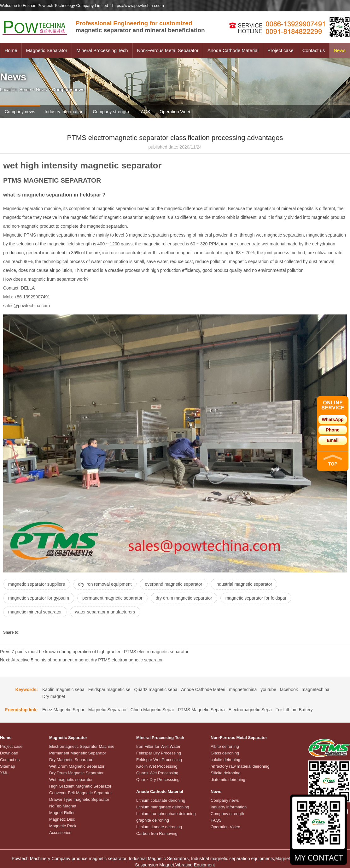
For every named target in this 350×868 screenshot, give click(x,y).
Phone (333, 430)
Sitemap (8, 766)
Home (11, 50)
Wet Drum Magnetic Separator (77, 766)
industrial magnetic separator (244, 584)
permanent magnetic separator (112, 598)
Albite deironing (225, 746)
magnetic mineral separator (35, 612)
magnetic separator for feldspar (256, 598)
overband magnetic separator (173, 584)
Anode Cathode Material (233, 50)
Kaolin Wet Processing (157, 766)
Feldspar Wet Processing (159, 760)
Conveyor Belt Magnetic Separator (81, 793)
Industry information (64, 112)
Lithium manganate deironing (163, 807)
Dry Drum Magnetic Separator (76, 773)
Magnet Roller (62, 813)
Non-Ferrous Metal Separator (168, 50)
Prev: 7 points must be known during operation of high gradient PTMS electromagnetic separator (94, 652)
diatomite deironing (228, 780)
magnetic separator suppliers (37, 584)
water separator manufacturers (105, 612)
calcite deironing (225, 760)
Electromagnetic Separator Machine (82, 746)
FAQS (144, 112)
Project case (280, 50)
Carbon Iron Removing (157, 833)
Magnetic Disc (62, 819)
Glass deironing (225, 753)
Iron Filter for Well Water (158, 746)
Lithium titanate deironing (159, 827)
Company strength (111, 112)
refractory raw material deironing (240, 766)
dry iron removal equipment (105, 584)
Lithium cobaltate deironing (161, 800)
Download (9, 753)
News (340, 50)
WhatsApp (332, 419)
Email (332, 440)
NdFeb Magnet (63, 806)
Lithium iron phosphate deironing (166, 814)
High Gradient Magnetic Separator (80, 786)
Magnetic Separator (47, 50)
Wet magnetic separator (71, 780)
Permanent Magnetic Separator (78, 753)
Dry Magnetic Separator (71, 760)
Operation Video (175, 112)
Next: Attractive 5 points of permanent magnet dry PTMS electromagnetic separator (81, 660)
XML (4, 773)
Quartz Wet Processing (157, 773)
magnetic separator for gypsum (39, 598)
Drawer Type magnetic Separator (79, 799)
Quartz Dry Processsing (158, 780)
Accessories (60, 833)
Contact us (314, 50)
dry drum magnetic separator (184, 598)
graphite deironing (153, 820)
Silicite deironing (226, 773)
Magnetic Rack (63, 826)
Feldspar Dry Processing (159, 753)
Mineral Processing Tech (102, 50)
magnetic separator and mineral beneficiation (140, 27)
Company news (20, 112)
